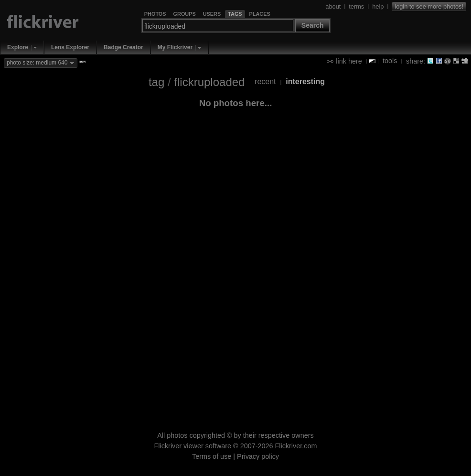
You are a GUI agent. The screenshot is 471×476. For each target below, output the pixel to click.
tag (156, 82)
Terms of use (212, 456)
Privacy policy (258, 456)
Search (313, 25)
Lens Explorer (70, 47)
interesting (305, 81)
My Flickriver (175, 47)
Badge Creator (123, 47)
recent (265, 81)
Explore (18, 47)
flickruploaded (209, 82)
